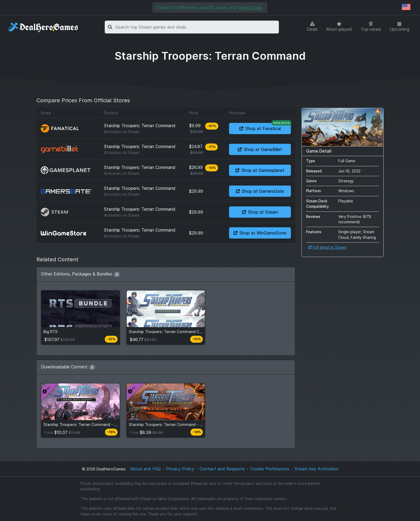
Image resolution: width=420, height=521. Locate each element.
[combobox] (196, 27)
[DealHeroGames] (44, 27)
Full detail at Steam (327, 247)
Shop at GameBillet (260, 149)
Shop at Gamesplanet (260, 170)
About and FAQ (145, 469)
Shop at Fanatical (265, 127)
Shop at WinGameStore (260, 233)
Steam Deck (250, 7)
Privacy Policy (180, 469)
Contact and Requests (222, 469)
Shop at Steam (260, 212)
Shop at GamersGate (260, 191)
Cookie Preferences (270, 469)
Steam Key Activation (316, 469)
